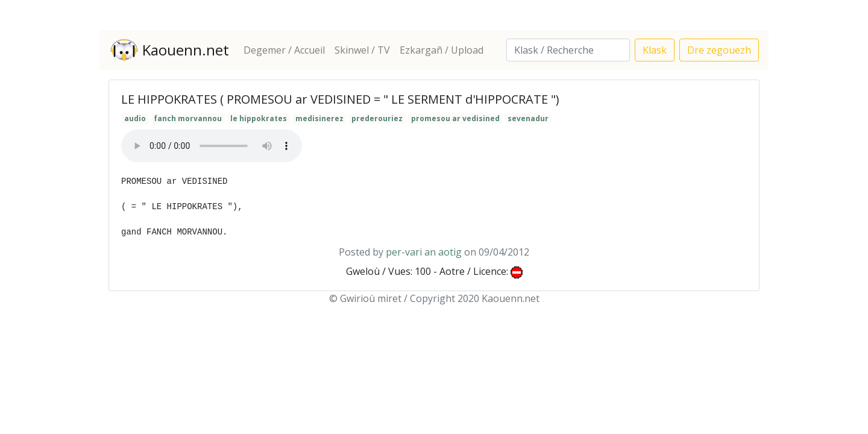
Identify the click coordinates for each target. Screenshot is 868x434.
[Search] (568, 50)
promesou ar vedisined (455, 118)
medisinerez (319, 118)
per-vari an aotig (424, 252)
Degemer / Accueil (284, 50)
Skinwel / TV (362, 50)
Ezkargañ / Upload (442, 50)
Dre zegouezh (719, 50)
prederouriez (377, 118)
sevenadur (528, 118)
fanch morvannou (188, 118)
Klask (655, 50)
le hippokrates (259, 118)
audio (135, 118)
